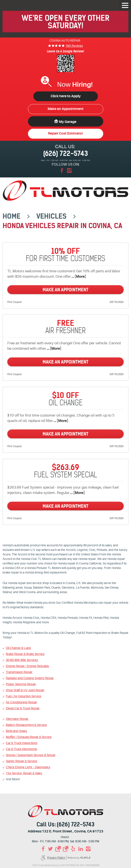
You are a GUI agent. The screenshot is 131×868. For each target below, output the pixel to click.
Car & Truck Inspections (22, 743)
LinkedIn (81, 849)
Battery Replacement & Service (26, 725)
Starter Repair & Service (22, 761)
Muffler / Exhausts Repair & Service (29, 737)
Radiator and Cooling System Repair (30, 678)
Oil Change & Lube (18, 648)
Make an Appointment (65, 109)
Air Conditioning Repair (21, 702)
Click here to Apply (66, 96)
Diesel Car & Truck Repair (23, 708)
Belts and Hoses (16, 731)
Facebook (62, 171)
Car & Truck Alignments (21, 749)
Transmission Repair (19, 672)
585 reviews (74, 46)
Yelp (73, 849)
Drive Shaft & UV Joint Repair (25, 690)
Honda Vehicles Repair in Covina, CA (62, 226)
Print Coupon (15, 302)
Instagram (69, 171)
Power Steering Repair (21, 684)
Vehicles (51, 216)
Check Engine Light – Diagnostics (28, 767)
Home (12, 216)
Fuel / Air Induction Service (24, 696)
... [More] (78, 277)
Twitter (50, 849)
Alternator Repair (17, 719)
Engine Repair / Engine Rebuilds (27, 666)
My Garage (68, 122)
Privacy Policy (56, 858)
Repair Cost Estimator (65, 133)
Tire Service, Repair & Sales (24, 773)
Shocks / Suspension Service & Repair (31, 755)
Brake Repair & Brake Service (25, 654)
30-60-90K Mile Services (22, 660)
